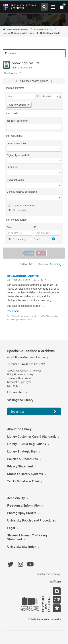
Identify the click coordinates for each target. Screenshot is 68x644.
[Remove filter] (20, 73)
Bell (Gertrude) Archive (23, 276)
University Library (43, 29)
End (36, 227)
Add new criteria (19, 105)
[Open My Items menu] (62, 7)
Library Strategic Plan (22, 452)
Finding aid (13, 167)
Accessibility (16, 498)
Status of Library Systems (25, 474)
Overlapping (17, 239)
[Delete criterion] (60, 96)
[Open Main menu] (53, 7)
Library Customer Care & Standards (32, 437)
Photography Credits (22, 513)
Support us (17, 411)
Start (9, 227)
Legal (11, 528)
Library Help (16, 392)
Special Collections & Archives (23, 7)
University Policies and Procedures (32, 520)
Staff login (55, 582)
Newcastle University (18, 29)
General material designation (22, 192)
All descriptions (18, 210)
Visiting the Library (20, 400)
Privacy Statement (20, 466)
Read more (13, 311)
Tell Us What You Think (23, 481)
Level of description (17, 143)
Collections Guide (50, 33)
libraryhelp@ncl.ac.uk (30, 357)
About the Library (19, 429)
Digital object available (18, 155)
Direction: (43, 264)
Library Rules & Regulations (27, 444)
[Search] (21, 96)
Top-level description (17, 121)
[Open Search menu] (44, 7)
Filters (10, 53)
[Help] (53, 239)
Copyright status (15, 180)
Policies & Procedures (22, 459)
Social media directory (48, 574)
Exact (35, 239)
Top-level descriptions (22, 206)
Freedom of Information (24, 506)
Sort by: (23, 264)
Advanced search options (34, 81)
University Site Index (22, 547)
